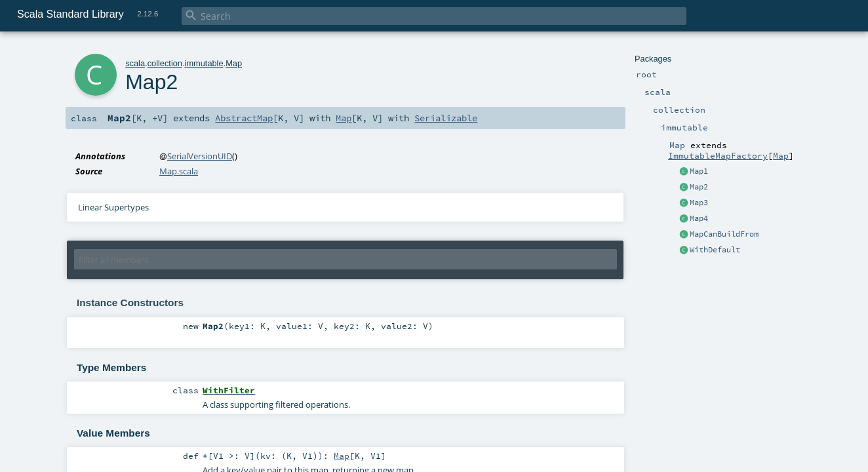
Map (781, 155)
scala (135, 63)
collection (165, 63)
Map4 (699, 218)
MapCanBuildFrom (724, 234)
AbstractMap (244, 118)
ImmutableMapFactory (718, 155)
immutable (204, 63)
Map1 (699, 171)
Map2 (699, 187)
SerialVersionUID (200, 156)
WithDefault (715, 250)
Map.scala (179, 171)
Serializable (446, 118)
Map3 (699, 203)
